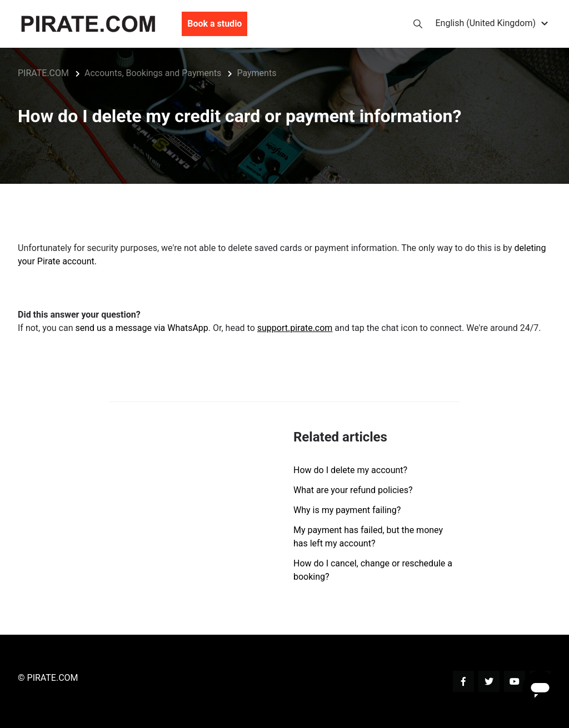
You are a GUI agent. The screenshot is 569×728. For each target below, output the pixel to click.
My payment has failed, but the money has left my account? (368, 537)
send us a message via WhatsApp (141, 328)
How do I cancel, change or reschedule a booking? (373, 570)
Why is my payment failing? (347, 510)
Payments (256, 73)
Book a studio (214, 24)
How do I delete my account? (350, 470)
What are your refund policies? (353, 490)
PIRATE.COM (43, 73)
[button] (494, 24)
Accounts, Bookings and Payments (153, 73)
